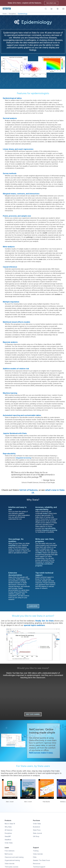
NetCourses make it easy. (41, 753)
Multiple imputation (11, 302)
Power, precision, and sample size (17, 216)
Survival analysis (10, 118)
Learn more (33, 606)
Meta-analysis (9, 247)
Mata (40, 553)
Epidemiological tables (12, 98)
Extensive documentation (15, 574)
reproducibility (50, 528)
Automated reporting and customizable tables (22, 415)
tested (45, 513)
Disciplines (12, 14)
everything (12, 545)
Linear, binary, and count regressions (18, 149)
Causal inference (10, 267)
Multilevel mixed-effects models (16, 322)
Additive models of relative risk (16, 369)
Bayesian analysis (10, 342)
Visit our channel (33, 714)
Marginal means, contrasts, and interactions (21, 194)
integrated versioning (23, 458)
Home (5, 14)
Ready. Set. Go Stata (45, 621)
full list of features (28, 490)
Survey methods (10, 173)
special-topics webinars (34, 625)
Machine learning (10, 393)
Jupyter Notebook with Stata (15, 433)
